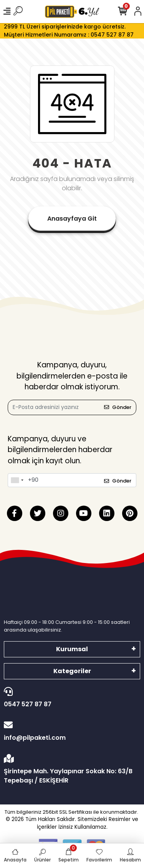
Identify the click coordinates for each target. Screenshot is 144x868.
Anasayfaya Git (72, 219)
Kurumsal (72, 649)
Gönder (118, 407)
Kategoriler (72, 671)
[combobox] (17, 480)
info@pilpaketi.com (70, 731)
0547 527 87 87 (70, 698)
